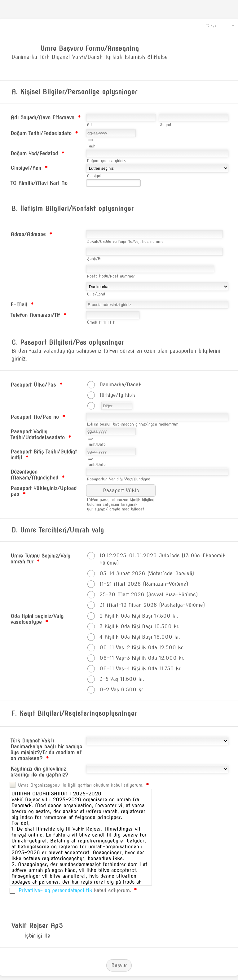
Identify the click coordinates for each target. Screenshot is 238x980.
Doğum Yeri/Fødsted (37, 153)
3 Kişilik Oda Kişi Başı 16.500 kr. (139, 626)
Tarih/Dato (96, 444)
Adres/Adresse (31, 234)
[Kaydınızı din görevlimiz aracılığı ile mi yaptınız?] (157, 769)
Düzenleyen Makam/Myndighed (38, 475)
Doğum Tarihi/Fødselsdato (44, 133)
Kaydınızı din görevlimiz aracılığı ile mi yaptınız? (39, 772)
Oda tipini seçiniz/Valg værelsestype (37, 619)
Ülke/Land (96, 294)
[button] (90, 140)
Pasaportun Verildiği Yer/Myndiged (119, 479)
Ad (89, 125)
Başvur (119, 965)
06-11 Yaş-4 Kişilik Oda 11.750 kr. (141, 669)
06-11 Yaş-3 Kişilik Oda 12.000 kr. (142, 658)
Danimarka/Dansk (121, 385)
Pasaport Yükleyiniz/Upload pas (44, 491)
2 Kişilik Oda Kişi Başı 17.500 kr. (139, 616)
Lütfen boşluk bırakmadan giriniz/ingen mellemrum (133, 424)
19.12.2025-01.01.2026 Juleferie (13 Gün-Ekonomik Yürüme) (163, 559)
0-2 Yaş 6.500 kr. (122, 690)
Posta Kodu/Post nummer (111, 276)
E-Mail (22, 305)
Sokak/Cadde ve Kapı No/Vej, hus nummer (126, 241)
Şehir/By (95, 259)
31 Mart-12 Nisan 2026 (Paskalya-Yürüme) (152, 605)
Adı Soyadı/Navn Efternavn (46, 118)
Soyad (165, 125)
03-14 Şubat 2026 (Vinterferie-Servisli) (147, 573)
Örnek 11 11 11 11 (101, 322)
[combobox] (218, 25)
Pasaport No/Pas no (38, 417)
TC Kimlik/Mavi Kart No (39, 183)
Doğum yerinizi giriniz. (107, 161)
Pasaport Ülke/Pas (37, 385)
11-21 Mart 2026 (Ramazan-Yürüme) (144, 584)
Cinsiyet (94, 176)
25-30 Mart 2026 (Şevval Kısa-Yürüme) (149, 595)
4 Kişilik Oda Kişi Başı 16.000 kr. (140, 637)
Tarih (91, 146)
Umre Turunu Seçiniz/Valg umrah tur (40, 559)
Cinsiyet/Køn (29, 168)
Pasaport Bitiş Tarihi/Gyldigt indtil (44, 455)
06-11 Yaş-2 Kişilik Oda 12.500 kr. (142, 647)
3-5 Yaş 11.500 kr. (122, 679)
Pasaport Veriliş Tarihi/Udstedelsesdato (41, 435)
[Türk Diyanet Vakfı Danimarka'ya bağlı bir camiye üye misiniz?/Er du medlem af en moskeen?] (157, 741)
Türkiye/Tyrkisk (117, 395)
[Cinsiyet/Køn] (157, 168)
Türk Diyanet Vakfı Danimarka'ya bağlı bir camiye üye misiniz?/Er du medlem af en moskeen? (46, 750)
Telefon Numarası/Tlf (39, 315)
